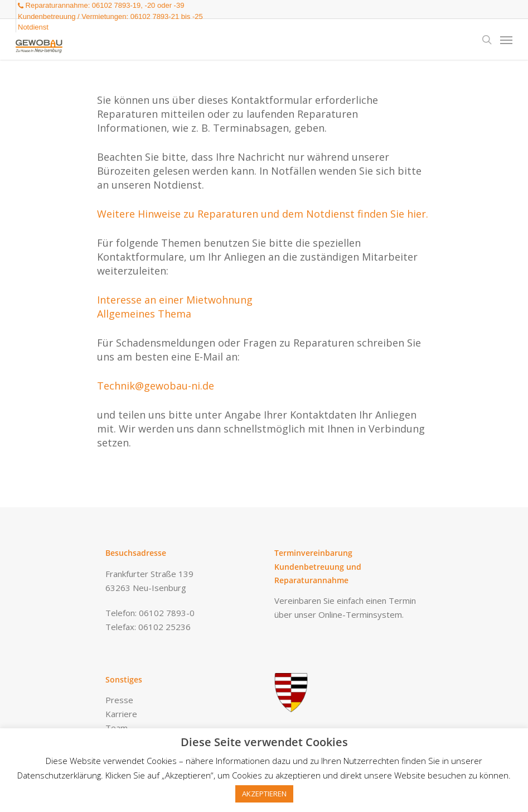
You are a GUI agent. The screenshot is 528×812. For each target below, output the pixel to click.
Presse (119, 700)
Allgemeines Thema (144, 314)
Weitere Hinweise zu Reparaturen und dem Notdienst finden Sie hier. (263, 214)
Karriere (121, 714)
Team (117, 728)
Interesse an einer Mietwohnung (175, 300)
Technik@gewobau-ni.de (156, 386)
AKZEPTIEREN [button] (264, 794)
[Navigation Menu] (506, 40)
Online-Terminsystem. (361, 614)
